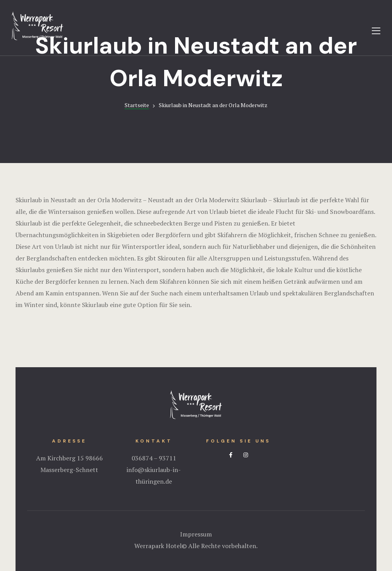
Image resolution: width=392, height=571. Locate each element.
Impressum (196, 534)
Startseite (137, 105)
